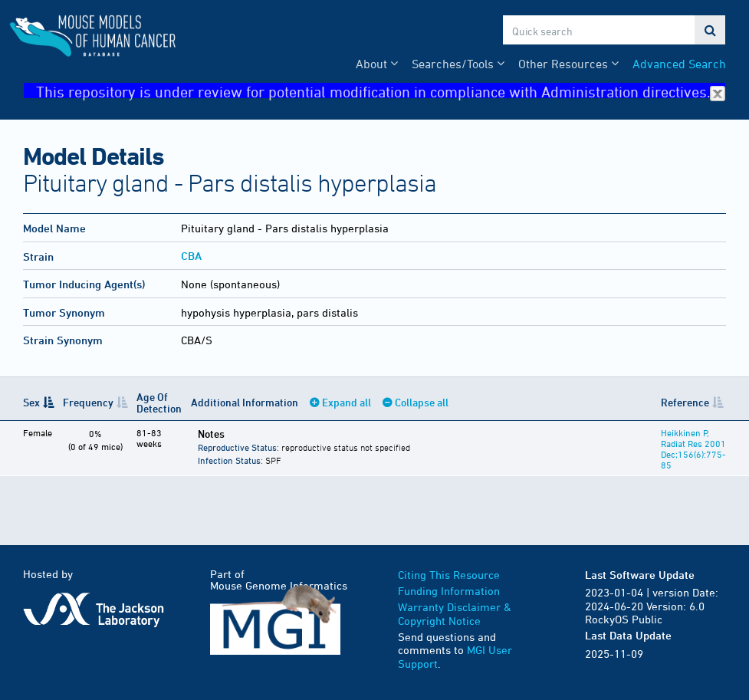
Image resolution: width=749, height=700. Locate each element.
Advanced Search (679, 64)
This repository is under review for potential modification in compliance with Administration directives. (381, 91)
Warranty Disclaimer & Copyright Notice (455, 614)
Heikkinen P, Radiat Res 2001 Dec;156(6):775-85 (693, 449)
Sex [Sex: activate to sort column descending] (31, 402)
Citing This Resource (449, 575)
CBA (191, 256)
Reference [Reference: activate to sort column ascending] (685, 402)
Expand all (347, 402)
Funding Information (449, 591)
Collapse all (422, 402)
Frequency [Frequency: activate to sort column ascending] (88, 402)
